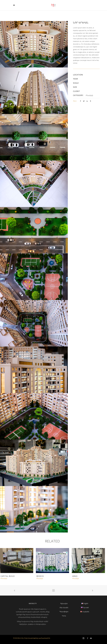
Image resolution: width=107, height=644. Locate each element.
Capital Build (8, 576)
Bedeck (40, 576)
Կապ (64, 616)
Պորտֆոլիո (64, 612)
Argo (75, 576)
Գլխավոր (64, 603)
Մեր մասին (64, 608)
